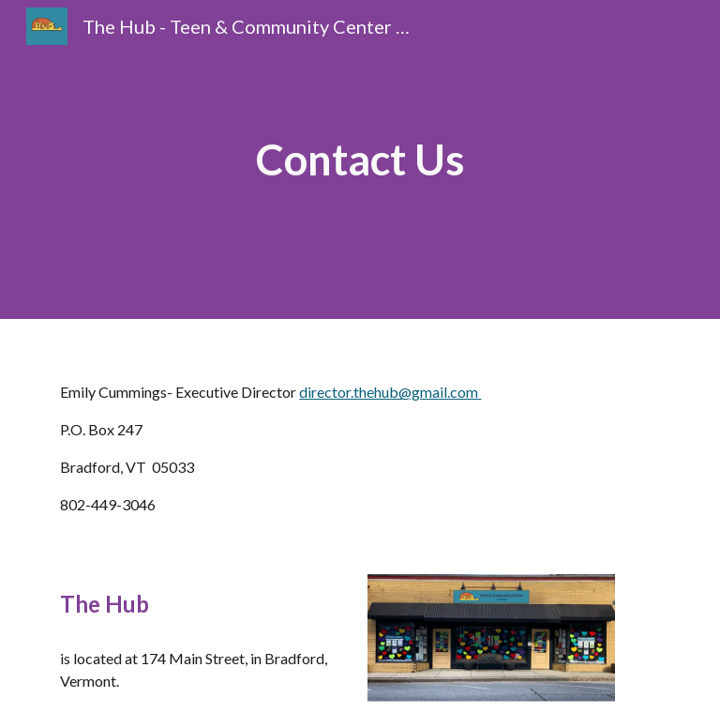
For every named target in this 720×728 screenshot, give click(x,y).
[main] (360, 160)
